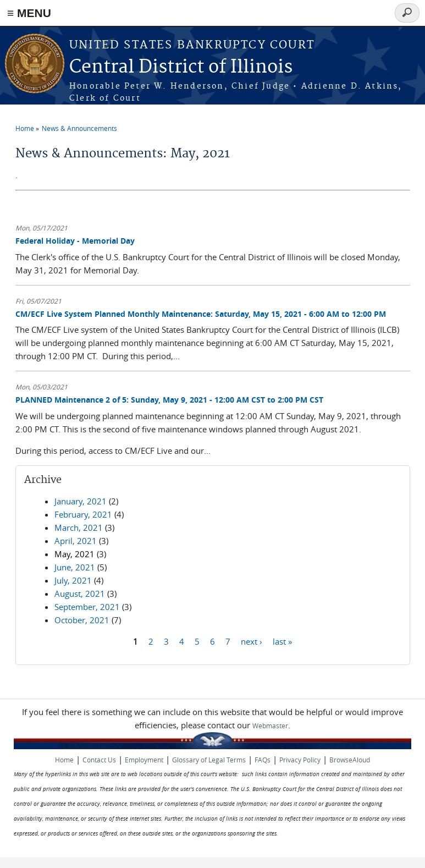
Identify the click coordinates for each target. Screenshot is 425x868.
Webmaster (270, 726)
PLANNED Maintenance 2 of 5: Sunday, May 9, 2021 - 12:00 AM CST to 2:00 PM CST (169, 400)
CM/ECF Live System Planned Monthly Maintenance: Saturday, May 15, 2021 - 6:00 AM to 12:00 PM (201, 314)
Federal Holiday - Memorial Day (75, 241)
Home (25, 128)
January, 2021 (81, 501)
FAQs (263, 760)
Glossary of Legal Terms (209, 760)
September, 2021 (87, 607)
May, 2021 (74, 554)
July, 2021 (73, 580)
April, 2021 (76, 541)
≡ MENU (29, 13)
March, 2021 (79, 528)
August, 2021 (80, 594)
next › (252, 641)
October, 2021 (82, 620)
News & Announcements (79, 128)
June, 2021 (75, 567)
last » (282, 641)
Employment (144, 760)
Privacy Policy (300, 760)
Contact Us (99, 760)
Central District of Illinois (181, 67)
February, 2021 (83, 514)
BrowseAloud (350, 760)
